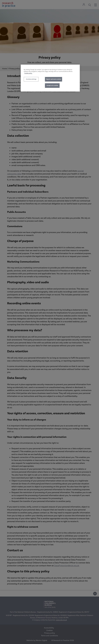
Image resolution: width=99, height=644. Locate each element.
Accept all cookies (52, 85)
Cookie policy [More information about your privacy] (28, 73)
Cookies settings (31, 79)
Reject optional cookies (54, 79)
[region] (50, 78)
